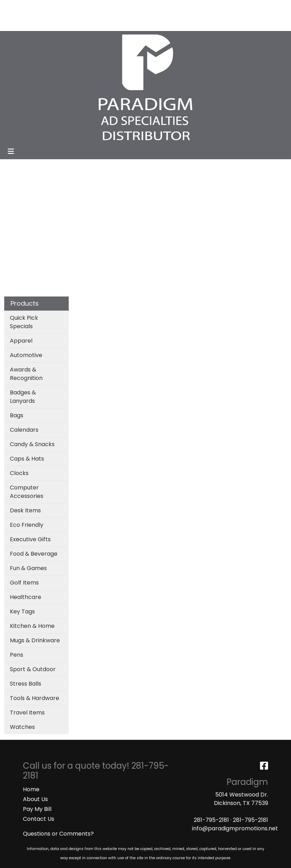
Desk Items (25, 510)
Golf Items (24, 583)
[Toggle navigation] (11, 151)
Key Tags (22, 611)
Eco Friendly (27, 525)
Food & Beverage (34, 554)
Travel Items (27, 713)
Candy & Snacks (32, 444)
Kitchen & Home (32, 626)
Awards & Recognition (26, 374)
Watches (22, 727)
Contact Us (39, 819)
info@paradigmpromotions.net (235, 828)
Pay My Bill (37, 809)
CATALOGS (98, 8)
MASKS (56, 23)
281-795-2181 (211, 820)
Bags (17, 415)
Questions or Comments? (58, 834)
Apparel (21, 341)
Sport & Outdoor (33, 669)
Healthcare (26, 597)
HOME (15, 8)
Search (193, 8)
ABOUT (38, 8)
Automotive (26, 355)
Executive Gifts (30, 539)
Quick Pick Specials (24, 322)
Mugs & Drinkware (35, 640)
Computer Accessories (27, 492)
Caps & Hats (27, 459)
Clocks (19, 473)
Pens (17, 655)
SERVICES (65, 8)
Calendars (24, 430)
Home (31, 789)
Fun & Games (28, 568)
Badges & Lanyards (23, 397)
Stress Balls (26, 684)
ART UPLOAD (24, 23)
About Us (35, 799)
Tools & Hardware (35, 698)
